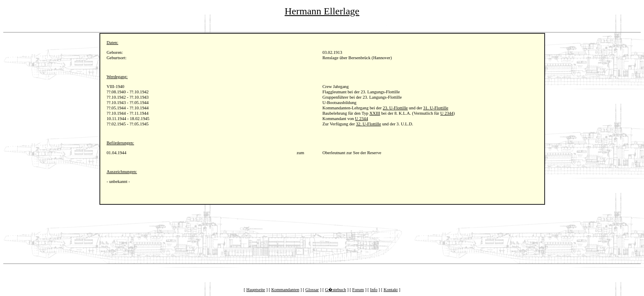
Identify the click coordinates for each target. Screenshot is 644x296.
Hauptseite (256, 290)
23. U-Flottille (395, 108)
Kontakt (391, 290)
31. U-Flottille (436, 108)
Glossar (312, 290)
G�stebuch (335, 290)
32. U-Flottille (369, 124)
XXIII (375, 113)
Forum (358, 290)
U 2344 (447, 113)
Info (374, 290)
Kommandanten (285, 290)
